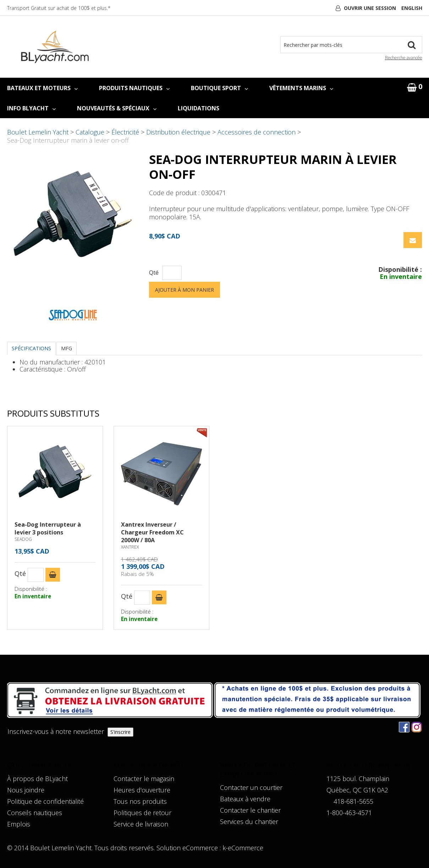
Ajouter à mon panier (185, 290)
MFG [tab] (67, 348)
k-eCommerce (243, 848)
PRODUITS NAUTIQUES (134, 88)
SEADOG (23, 539)
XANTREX (130, 547)
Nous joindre (26, 790)
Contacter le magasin (144, 779)
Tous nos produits (140, 801)
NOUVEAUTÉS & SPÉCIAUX (117, 108)
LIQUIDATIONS (199, 108)
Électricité (125, 132)
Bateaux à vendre (245, 799)
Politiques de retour (142, 813)
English (412, 8)
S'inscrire (120, 732)
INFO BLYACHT (31, 108)
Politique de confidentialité (45, 801)
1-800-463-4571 (349, 813)
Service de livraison (141, 824)
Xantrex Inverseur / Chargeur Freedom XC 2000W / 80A (152, 532)
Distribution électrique (178, 132)
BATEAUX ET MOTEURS (42, 88)
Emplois (19, 824)
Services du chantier (249, 822)
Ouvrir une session (370, 8)
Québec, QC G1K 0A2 (357, 790)
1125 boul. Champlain (358, 779)
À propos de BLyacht (37, 779)
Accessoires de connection (257, 132)
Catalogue (90, 132)
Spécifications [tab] (31, 348)
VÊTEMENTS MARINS (301, 88)
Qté (154, 273)
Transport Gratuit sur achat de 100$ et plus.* (59, 8)
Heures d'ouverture (142, 790)
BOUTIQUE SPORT (219, 88)
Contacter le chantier (250, 810)
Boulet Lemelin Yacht (38, 132)
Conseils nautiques (35, 813)
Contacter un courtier (251, 787)
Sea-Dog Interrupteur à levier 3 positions (48, 528)
